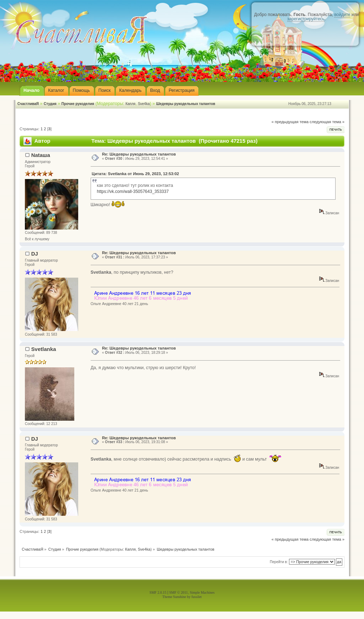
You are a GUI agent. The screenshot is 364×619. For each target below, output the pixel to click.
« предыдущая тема (290, 122)
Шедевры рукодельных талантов (186, 104)
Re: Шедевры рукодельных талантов (139, 154)
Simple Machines (202, 592)
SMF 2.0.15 (158, 592)
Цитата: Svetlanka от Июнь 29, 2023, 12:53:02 (135, 174)
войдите (342, 15)
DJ (35, 254)
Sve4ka (144, 104)
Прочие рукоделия (78, 104)
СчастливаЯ (28, 104)
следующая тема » (327, 122)
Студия (50, 104)
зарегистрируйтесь (306, 19)
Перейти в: (279, 562)
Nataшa (41, 155)
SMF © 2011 (178, 592)
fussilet (197, 597)
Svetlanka (44, 349)
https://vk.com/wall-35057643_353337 (133, 192)
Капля (130, 104)
